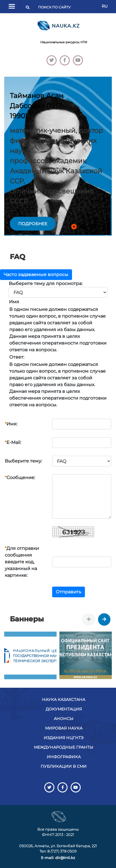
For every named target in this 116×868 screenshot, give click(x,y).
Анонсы (64, 719)
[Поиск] (56, 7)
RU (105, 6)
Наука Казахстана (64, 700)
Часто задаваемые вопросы (36, 274)
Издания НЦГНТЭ (64, 738)
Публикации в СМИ (64, 766)
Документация (64, 709)
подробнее (33, 224)
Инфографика (64, 757)
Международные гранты (64, 747)
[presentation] (89, 619)
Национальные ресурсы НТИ (64, 42)
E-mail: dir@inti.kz (58, 858)
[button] (74, 227)
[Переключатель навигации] (12, 7)
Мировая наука (64, 728)
